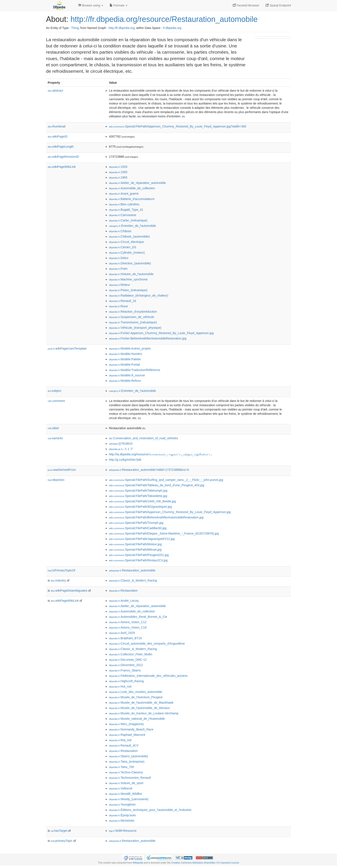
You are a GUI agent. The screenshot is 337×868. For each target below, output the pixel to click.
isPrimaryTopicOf (61, 570)
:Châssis (120, 231)
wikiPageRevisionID (63, 157)
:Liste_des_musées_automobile (136, 692)
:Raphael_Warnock (127, 735)
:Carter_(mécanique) (128, 220)
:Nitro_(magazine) (126, 724)
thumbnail (57, 126)
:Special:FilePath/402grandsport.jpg (140, 507)
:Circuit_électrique (126, 242)
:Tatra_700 (122, 767)
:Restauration (123, 591)
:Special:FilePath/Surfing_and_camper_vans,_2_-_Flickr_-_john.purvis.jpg (166, 480)
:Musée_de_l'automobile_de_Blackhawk (141, 703)
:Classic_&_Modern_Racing (133, 580)
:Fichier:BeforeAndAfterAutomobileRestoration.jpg (148, 338)
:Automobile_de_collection (132, 188)
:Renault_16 (123, 301)
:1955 (118, 172)
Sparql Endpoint (278, 5)
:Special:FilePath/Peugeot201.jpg (139, 555)
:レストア (121, 449)
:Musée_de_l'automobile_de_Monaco (139, 708)
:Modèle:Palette (125, 359)
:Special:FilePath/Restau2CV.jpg (138, 560)
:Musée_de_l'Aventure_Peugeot (136, 697)
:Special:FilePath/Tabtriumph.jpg (138, 491)
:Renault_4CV (124, 745)
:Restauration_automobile (132, 570)
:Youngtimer (122, 804)
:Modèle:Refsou (125, 381)
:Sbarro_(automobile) (129, 756)
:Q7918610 (121, 444)
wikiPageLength (61, 147)
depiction (56, 480)
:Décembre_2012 (126, 665)
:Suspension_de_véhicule (132, 317)
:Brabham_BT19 (125, 638)
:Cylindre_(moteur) (127, 253)
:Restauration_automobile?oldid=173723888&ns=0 (149, 470)
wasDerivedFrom (62, 470)
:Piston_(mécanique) (128, 290)
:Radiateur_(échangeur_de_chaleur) (139, 295)
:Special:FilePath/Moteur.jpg (135, 544)
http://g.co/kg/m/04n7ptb (125, 460)
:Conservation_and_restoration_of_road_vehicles (143, 438)
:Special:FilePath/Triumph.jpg (136, 523)
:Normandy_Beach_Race (131, 729)
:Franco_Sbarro (125, 670)
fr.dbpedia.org (172, 28)
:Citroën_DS (123, 247)
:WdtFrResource (123, 831)
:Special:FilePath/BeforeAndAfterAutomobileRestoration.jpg (156, 517)
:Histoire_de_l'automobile (131, 274)
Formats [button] (119, 5)
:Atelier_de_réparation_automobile (137, 183)
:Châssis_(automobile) (129, 236)
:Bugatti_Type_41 (126, 210)
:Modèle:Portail (124, 365)
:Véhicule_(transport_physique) (135, 328)
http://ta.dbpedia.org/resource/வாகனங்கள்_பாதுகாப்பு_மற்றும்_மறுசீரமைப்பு (160, 454)
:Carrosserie (123, 215)
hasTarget (59, 831)
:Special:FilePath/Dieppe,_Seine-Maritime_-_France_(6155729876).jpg (164, 533)
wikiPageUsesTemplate (67, 348)
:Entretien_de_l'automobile (133, 226)
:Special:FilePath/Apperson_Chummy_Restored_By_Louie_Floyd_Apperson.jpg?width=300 (178, 126)
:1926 (118, 167)
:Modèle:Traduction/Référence (135, 370)
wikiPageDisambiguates (69, 591)
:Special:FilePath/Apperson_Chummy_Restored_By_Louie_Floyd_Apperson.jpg (170, 512)
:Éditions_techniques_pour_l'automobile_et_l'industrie (150, 810)
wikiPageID (58, 136)
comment (56, 401)
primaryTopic (62, 841)
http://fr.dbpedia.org (122, 28)
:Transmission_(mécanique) (133, 322)
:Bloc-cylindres (124, 204)
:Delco (119, 258)
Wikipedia (138, 863)
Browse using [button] (91, 5)
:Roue (118, 306)
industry (58, 580)
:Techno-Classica (126, 772)
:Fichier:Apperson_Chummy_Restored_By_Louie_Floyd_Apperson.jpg (161, 333)
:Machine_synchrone (128, 279)
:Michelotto (122, 821)
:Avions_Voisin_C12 (128, 622)
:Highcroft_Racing (126, 681)
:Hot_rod (120, 686)
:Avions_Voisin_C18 (128, 627)
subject (54, 391)
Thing (75, 28)
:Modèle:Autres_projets (130, 348)
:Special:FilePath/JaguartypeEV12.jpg (142, 539)
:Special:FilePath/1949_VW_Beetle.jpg (142, 501)
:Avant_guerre (124, 194)
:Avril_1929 (122, 633)
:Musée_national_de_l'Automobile (137, 719)
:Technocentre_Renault (130, 778)
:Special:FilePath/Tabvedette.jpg (138, 496)
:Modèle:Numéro (126, 354)
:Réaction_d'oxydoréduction (133, 312)
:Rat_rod (120, 740)
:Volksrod (121, 788)
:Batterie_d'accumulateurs (132, 199)
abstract (55, 91)
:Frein (118, 269)
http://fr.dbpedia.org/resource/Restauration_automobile (164, 19)
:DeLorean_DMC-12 (128, 660)
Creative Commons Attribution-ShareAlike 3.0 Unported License (205, 863)
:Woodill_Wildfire (126, 794)
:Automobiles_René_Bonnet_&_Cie (138, 617)
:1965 (118, 177)
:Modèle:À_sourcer (127, 375)
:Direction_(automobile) (130, 263)
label (53, 428)
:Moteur (119, 285)
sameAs (55, 438)
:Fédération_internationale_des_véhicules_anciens (148, 676)
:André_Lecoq (124, 601)
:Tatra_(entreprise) (127, 762)
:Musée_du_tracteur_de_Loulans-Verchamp (144, 713)
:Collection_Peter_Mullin (131, 654)
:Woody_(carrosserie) (129, 799)
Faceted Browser (246, 5)
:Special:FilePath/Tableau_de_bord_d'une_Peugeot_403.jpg (157, 485)
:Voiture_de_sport (126, 783)
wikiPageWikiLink (62, 167)
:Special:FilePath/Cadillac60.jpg (138, 528)
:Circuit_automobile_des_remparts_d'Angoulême (147, 644)
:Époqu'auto (122, 815)
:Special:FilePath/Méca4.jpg (135, 550)
